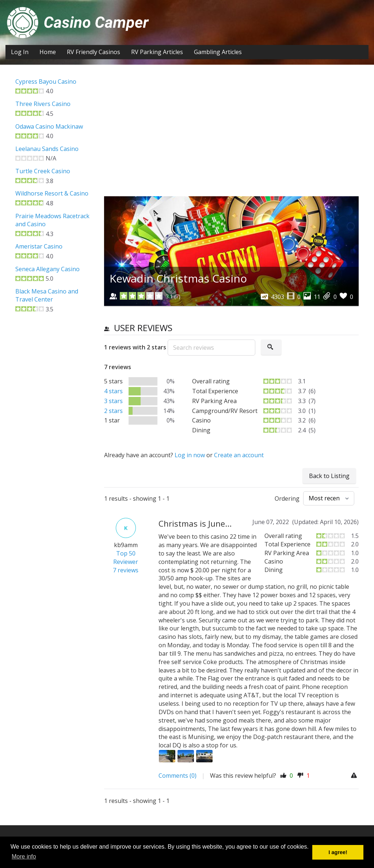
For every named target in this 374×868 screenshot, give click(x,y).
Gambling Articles (218, 52)
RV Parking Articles (157, 52)
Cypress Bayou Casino (46, 82)
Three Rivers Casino (43, 104)
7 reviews (126, 570)
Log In (20, 52)
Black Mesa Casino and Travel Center (47, 295)
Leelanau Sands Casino (47, 149)
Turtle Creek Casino (43, 171)
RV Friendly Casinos (93, 52)
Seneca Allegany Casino (47, 269)
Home (48, 52)
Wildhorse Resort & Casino (52, 193)
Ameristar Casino (39, 246)
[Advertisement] (232, 136)
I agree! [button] (338, 852)
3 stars (113, 401)
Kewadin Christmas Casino (178, 278)
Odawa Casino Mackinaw (49, 126)
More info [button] (24, 856)
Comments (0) (178, 776)
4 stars (113, 391)
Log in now (190, 455)
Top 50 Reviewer (126, 558)
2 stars (113, 411)
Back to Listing (329, 476)
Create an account (239, 455)
